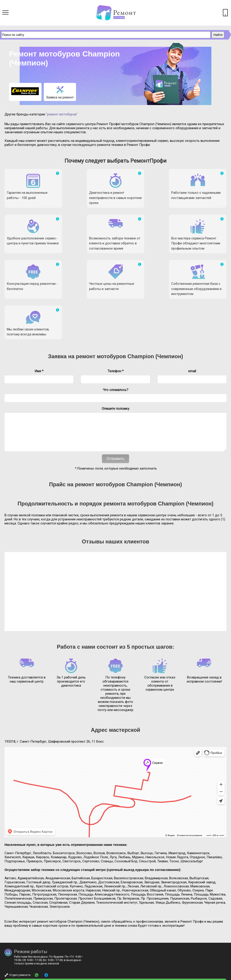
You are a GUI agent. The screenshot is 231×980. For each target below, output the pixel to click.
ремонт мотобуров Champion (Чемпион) (130, 296)
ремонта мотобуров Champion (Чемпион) (158, 450)
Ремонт (27, 976)
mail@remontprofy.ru (98, 954)
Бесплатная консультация (27, 948)
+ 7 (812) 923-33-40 (118, 931)
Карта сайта (218, 976)
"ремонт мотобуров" (62, 114)
